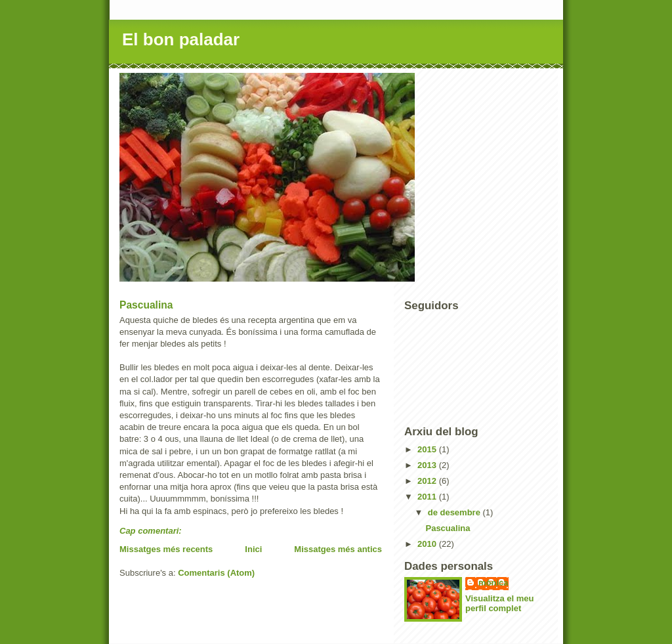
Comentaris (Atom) (216, 573)
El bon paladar (181, 39)
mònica (493, 583)
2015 (428, 449)
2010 (428, 544)
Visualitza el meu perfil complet (500, 603)
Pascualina (146, 305)
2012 (428, 481)
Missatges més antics (338, 549)
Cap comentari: (152, 531)
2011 (428, 497)
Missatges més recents (166, 549)
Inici (253, 549)
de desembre (455, 512)
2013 (428, 465)
